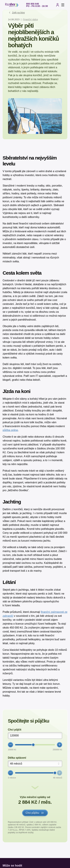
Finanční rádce (30, 19)
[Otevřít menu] (63, 5)
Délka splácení (17, 758)
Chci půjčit (15, 730)
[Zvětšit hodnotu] (60, 745)
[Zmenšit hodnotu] (10, 745)
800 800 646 (33, 4)
